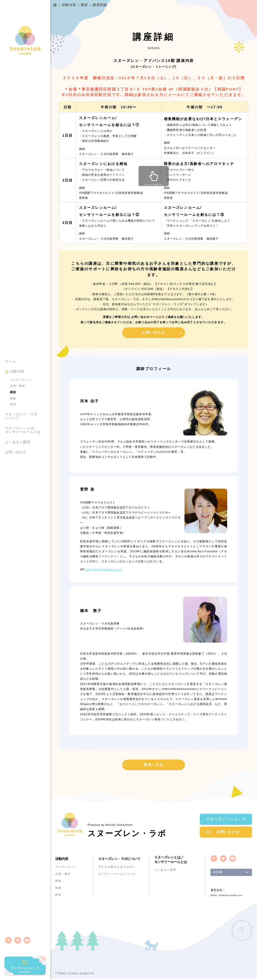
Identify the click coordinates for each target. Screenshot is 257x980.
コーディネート (21, 367)
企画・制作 (18, 373)
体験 (13, 386)
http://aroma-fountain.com (105, 570)
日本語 (218, 873)
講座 (13, 380)
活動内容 (17, 359)
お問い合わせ (16, 440)
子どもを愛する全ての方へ (119, 867)
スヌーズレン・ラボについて (21, 404)
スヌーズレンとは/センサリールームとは (23, 418)
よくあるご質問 (18, 430)
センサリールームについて (119, 874)
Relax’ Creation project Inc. (228, 897)
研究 (13, 392)
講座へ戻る (154, 765)
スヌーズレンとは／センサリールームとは (172, 860)
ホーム (10, 349)
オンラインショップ (226, 818)
